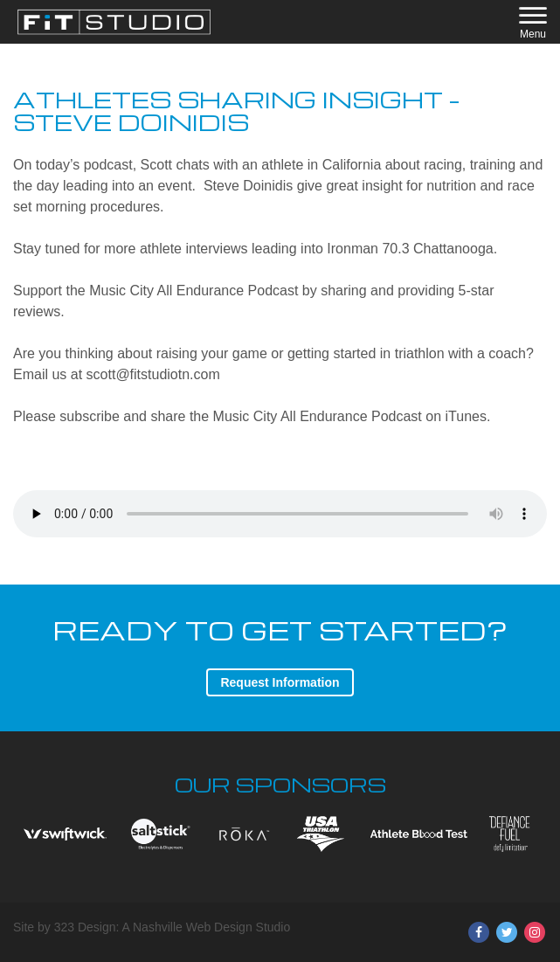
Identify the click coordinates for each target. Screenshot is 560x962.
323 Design (85, 927)
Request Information (280, 682)
